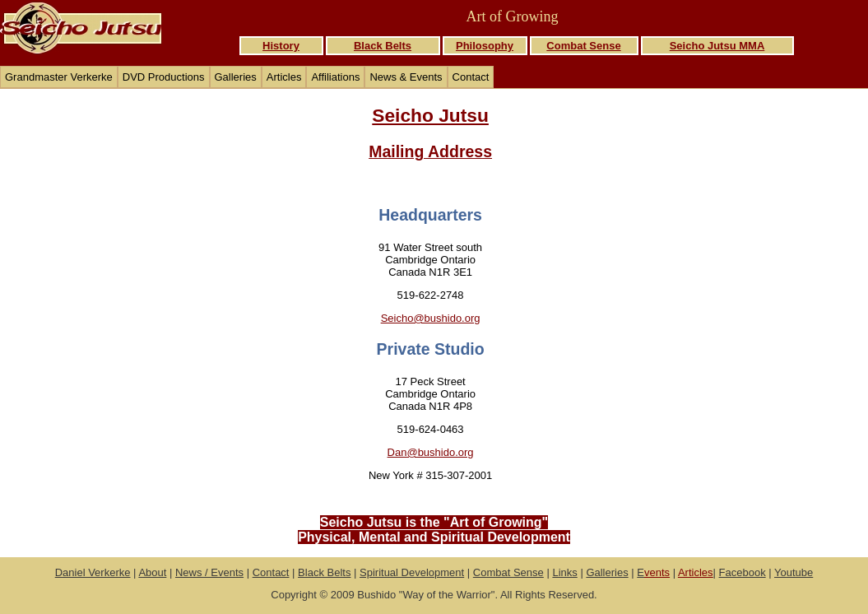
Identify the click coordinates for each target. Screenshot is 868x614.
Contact (471, 77)
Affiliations (335, 77)
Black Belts (383, 46)
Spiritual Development (412, 572)
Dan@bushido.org (431, 452)
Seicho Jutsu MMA (717, 46)
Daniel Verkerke (93, 572)
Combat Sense (583, 46)
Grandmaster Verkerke (59, 77)
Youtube (794, 572)
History (281, 46)
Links (564, 572)
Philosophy (485, 46)
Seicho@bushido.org (431, 318)
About (152, 572)
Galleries (236, 77)
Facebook (743, 572)
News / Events (209, 572)
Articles (284, 77)
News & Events (406, 77)
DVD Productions (164, 77)
